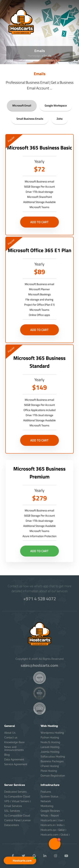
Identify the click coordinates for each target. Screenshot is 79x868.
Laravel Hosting (50, 747)
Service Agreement (16, 764)
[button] (20, 860)
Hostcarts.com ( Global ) (55, 835)
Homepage (34, 56)
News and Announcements (14, 749)
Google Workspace (56, 105)
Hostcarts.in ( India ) (52, 825)
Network (46, 801)
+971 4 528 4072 (40, 599)
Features (46, 792)
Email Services (13, 806)
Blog (7, 755)
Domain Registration (53, 776)
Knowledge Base (14, 742)
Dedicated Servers (15, 792)
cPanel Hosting (50, 766)
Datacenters (12, 825)
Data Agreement (14, 759)
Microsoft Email (22, 105)
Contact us (11, 738)
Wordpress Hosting (52, 733)
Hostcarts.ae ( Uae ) (53, 820)
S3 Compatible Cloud (17, 797)
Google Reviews (50, 811)
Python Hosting (50, 738)
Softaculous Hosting (53, 757)
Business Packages (52, 761)
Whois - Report (50, 816)
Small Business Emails (30, 118)
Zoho (60, 118)
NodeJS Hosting (50, 742)
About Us (10, 733)
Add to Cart (39, 231)
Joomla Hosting (50, 752)
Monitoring (47, 806)
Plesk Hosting (49, 771)
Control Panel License (17, 820)
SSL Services (12, 811)
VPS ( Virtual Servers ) (18, 801)
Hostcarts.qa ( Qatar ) (53, 830)
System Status (49, 797)
